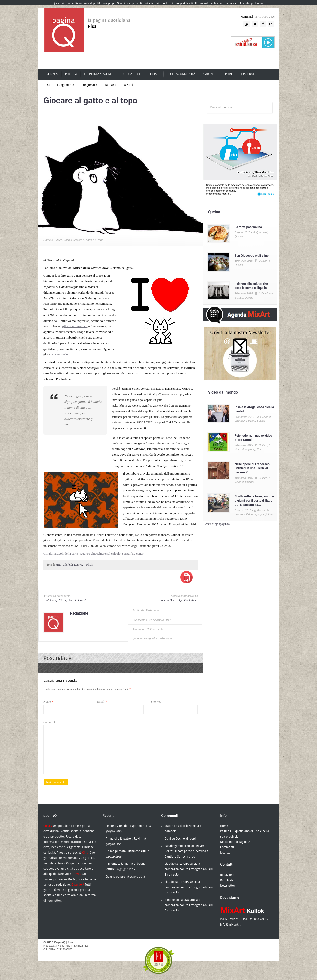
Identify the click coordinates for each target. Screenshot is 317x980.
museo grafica (149, 638)
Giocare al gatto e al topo (90, 100)
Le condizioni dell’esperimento (126, 826)
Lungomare (89, 85)
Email (102, 702)
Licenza (225, 853)
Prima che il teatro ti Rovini (124, 839)
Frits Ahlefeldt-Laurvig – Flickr (75, 565)
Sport (228, 74)
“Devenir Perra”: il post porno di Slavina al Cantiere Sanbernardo (187, 851)
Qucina (214, 212)
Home (47, 240)
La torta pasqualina (248, 227)
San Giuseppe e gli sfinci (252, 255)
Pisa (47, 85)
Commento (50, 722)
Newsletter (228, 886)
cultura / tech (130, 74)
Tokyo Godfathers (179, 600)
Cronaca (51, 74)
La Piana (111, 85)
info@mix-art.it (230, 925)
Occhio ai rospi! (186, 839)
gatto (136, 638)
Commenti (227, 847)
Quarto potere (115, 877)
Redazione (79, 613)
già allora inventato (75, 326)
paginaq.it (50, 879)
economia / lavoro (98, 74)
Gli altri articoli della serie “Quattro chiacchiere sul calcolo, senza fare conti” (94, 553)
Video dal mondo (223, 392)
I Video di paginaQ (256, 514)
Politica (71, 74)
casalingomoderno (177, 846)
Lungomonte (66, 85)
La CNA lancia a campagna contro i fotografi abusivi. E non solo (189, 869)
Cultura (58, 240)
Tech (67, 240)
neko (162, 638)
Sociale (154, 74)
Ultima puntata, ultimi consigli (126, 851)
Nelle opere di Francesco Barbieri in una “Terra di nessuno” (252, 468)
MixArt (72, 879)
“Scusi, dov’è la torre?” (65, 600)
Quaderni (247, 74)
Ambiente (209, 74)
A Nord (129, 85)
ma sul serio (60, 354)
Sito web (156, 702)
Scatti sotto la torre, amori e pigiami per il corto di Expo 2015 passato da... (254, 501)
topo (169, 638)
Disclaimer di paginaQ (235, 842)
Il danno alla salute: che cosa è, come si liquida (251, 286)
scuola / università (181, 74)
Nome (48, 702)
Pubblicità (227, 880)
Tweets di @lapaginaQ (216, 524)
